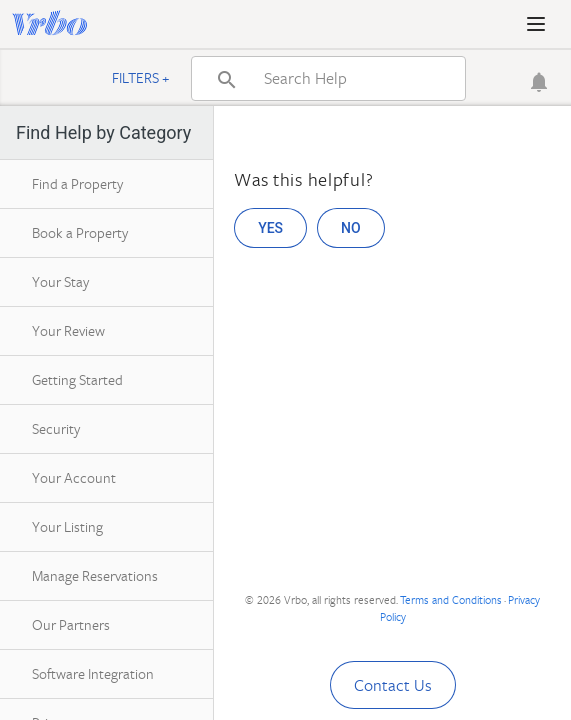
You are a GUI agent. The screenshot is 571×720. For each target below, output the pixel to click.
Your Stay (60, 281)
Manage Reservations (95, 575)
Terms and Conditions (451, 599)
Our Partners (71, 624)
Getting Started (77, 379)
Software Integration (93, 673)
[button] (536, 24)
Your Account (74, 477)
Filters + (141, 77)
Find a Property (77, 183)
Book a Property (80, 232)
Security (56, 428)
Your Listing (67, 526)
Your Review (68, 330)
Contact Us (393, 685)
